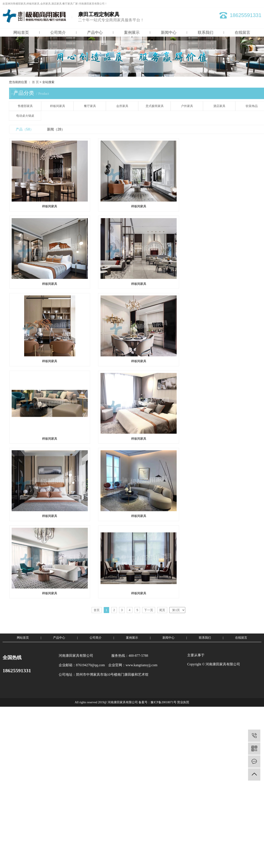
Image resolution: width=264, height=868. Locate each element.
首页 (97, 622)
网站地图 (241, 4)
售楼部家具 (25, 106)
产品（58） (25, 129)
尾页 (162, 622)
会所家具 (122, 106)
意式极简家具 (155, 106)
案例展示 (132, 33)
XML (259, 4)
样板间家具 (58, 106)
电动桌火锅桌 (25, 116)
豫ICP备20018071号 (163, 715)
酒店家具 (219, 106)
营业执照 (183, 715)
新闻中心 (169, 33)
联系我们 (206, 33)
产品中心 (95, 33)
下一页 (149, 622)
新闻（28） (56, 129)
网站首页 (21, 33)
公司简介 (58, 33)
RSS (251, 4)
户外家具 (187, 106)
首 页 (35, 82)
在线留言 (242, 33)
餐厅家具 (90, 106)
